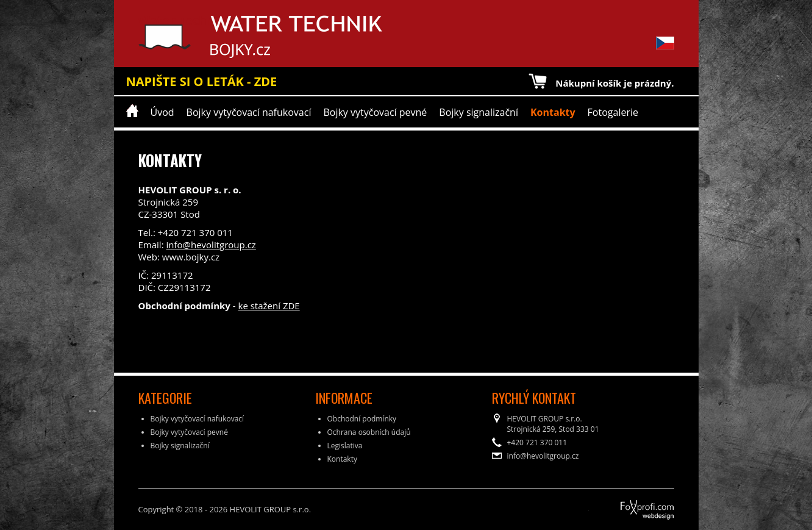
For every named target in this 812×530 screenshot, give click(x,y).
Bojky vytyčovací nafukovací (249, 112)
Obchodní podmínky (362, 419)
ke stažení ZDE (269, 306)
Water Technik (183, 37)
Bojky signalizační (479, 112)
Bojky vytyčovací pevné (375, 112)
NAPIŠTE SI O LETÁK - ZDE (202, 81)
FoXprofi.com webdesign (613, 506)
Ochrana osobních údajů (369, 432)
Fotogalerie (613, 112)
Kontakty (553, 112)
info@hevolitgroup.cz (211, 245)
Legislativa (345, 446)
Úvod (162, 112)
